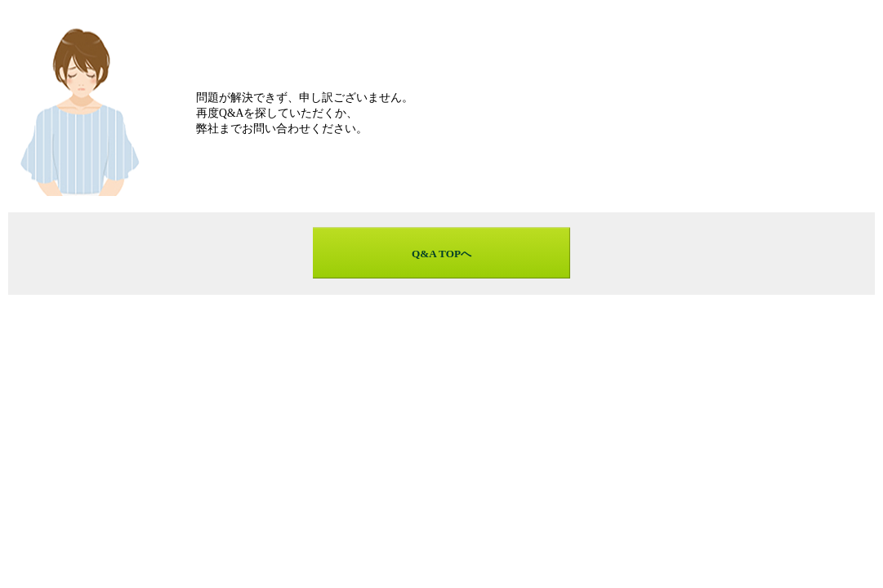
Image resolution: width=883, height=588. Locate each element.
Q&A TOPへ (441, 254)
